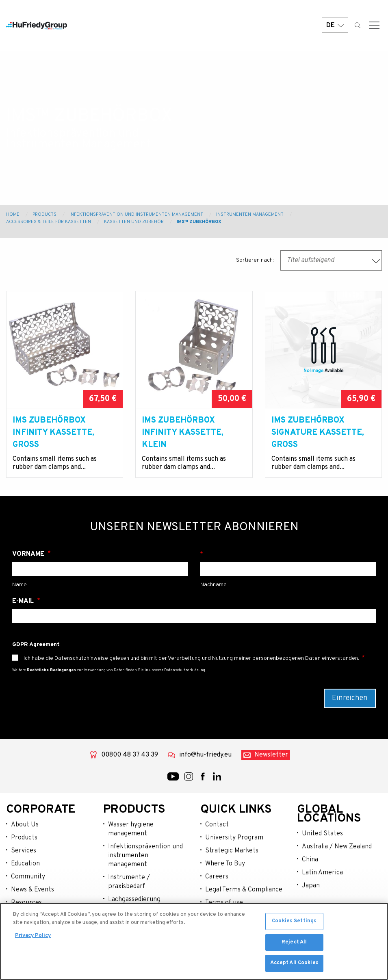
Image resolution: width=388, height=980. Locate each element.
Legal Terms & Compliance (244, 890)
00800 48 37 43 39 (130, 755)
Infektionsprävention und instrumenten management (145, 856)
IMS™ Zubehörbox (199, 222)
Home (13, 215)
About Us (25, 825)
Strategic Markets (232, 851)
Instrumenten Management (250, 215)
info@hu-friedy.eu (205, 755)
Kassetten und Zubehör (134, 222)
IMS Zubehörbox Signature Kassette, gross (318, 433)
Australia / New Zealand (337, 847)
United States (322, 834)
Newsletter (271, 755)
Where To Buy (225, 864)
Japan (311, 886)
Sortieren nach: (255, 260)
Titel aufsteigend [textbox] (311, 260)
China (310, 860)
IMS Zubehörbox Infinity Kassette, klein (183, 433)
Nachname (288, 554)
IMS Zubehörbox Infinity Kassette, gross (53, 433)
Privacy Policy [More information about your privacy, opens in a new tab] (33, 936)
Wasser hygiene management (131, 829)
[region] (194, 941)
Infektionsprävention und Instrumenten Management (136, 215)
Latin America (322, 873)
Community (28, 877)
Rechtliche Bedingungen (51, 670)
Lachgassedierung (134, 900)
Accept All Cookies (294, 963)
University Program (234, 838)
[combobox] (331, 260)
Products (44, 215)
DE (335, 25)
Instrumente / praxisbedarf (129, 882)
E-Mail (24, 601)
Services (24, 851)
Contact (217, 825)
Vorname (29, 554)
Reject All (294, 942)
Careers (217, 877)
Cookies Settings (294, 921)
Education (25, 864)
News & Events (33, 890)
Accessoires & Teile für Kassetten (49, 222)
